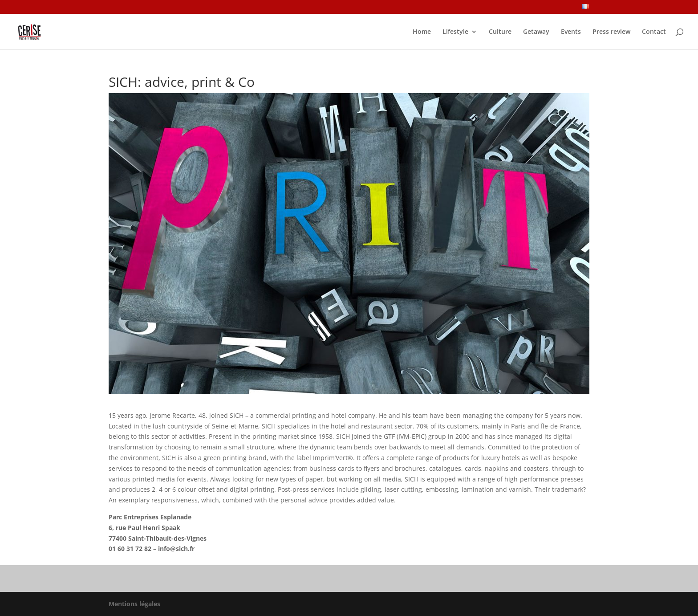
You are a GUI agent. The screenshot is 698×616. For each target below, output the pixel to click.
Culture (500, 32)
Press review (611, 32)
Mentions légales (134, 604)
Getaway (536, 32)
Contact (654, 32)
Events (571, 32)
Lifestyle (455, 32)
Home (422, 32)
